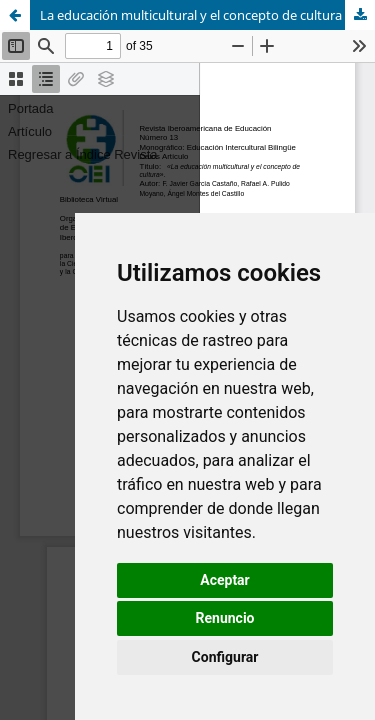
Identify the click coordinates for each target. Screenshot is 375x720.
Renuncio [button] (225, 618)
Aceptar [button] (225, 580)
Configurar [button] (225, 657)
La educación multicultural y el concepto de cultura (191, 15)
